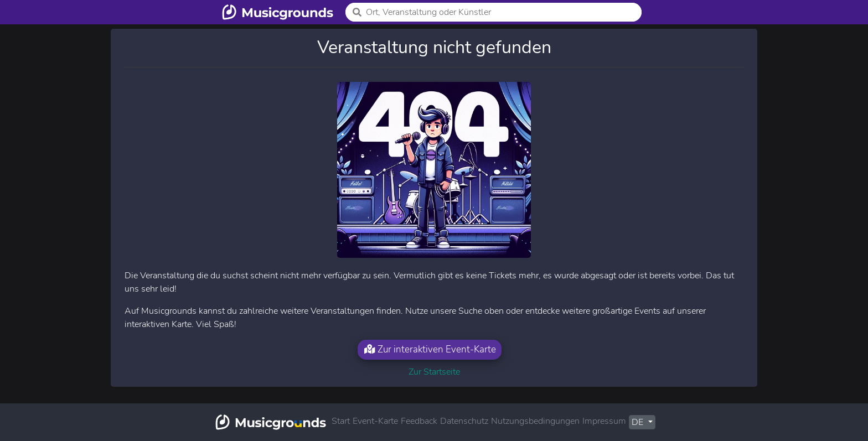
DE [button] (639, 422)
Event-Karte (375, 421)
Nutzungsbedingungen (535, 421)
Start (341, 421)
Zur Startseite (434, 372)
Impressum (604, 421)
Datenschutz (464, 421)
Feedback (419, 421)
